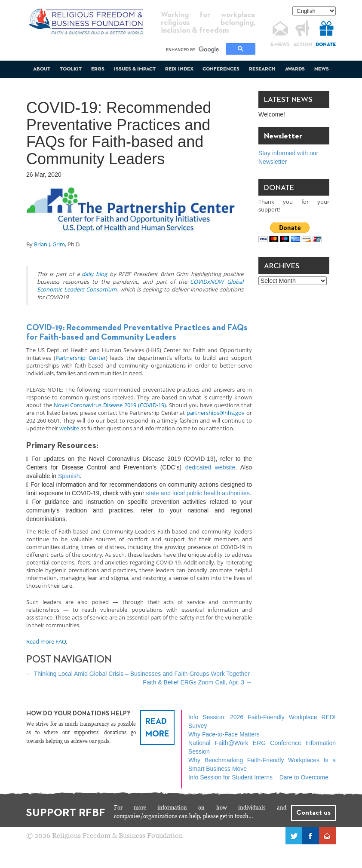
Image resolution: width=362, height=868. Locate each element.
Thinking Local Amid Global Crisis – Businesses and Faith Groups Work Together (138, 674)
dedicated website (210, 467)
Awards (295, 69)
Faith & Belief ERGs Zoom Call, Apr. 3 (197, 682)
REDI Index (179, 69)
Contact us (313, 813)
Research (262, 69)
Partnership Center (80, 358)
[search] (195, 49)
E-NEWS (280, 45)
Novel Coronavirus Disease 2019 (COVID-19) (110, 405)
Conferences (221, 69)
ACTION (303, 45)
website (69, 428)
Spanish (69, 476)
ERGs (98, 69)
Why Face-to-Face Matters (224, 734)
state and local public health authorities (198, 493)
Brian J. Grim (49, 244)
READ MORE (157, 728)
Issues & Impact (135, 69)
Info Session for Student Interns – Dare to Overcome (258, 777)
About (42, 69)
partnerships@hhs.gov (216, 413)
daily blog (94, 274)
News (322, 69)
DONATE (326, 45)
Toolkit (71, 69)
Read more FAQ (46, 641)
